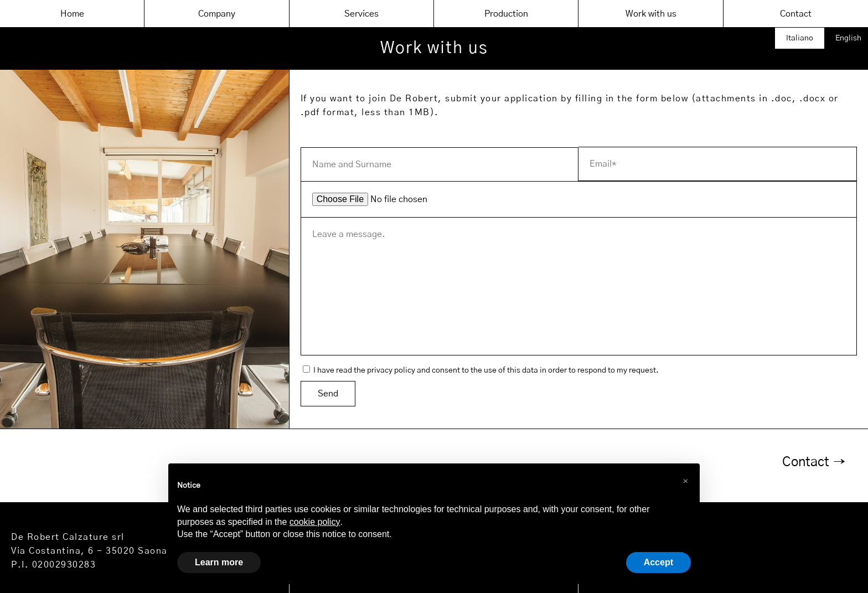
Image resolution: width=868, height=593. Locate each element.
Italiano (800, 38)
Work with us (651, 14)
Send (328, 394)
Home (72, 14)
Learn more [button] (219, 562)
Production (506, 14)
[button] (685, 481)
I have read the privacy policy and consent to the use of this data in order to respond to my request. (481, 370)
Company (217, 14)
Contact (796, 14)
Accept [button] (658, 562)
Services (361, 14)
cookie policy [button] (315, 522)
